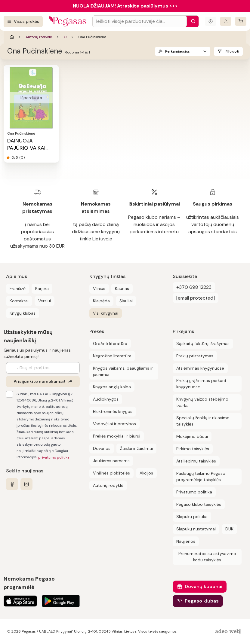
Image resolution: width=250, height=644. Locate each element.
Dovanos (102, 448)
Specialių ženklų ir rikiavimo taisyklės (203, 421)
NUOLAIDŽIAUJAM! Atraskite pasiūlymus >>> (125, 6)
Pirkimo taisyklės (193, 449)
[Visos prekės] (23, 21)
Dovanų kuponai (204, 586)
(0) (22, 157)
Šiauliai (126, 301)
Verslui (45, 301)
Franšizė (18, 288)
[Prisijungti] (226, 21)
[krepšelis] (241, 21)
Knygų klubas (23, 313)
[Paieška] (192, 21)
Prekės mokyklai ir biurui (117, 436)
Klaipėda (101, 301)
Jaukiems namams (111, 461)
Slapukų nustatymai (196, 529)
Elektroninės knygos (113, 411)
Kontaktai (19, 301)
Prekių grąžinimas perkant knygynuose (201, 384)
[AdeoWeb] (229, 632)
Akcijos (146, 473)
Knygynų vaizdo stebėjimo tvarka (202, 402)
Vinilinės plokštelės (111, 473)
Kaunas (122, 288)
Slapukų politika (192, 517)
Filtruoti (232, 51)
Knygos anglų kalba (112, 387)
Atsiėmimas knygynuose (200, 368)
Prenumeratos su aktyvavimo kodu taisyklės (207, 557)
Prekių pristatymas (195, 356)
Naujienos (186, 541)
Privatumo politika (194, 492)
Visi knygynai (106, 313)
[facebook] (12, 484)
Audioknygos (106, 399)
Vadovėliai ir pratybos (114, 424)
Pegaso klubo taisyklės (199, 504)
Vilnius (99, 288)
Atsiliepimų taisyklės (196, 461)
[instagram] (26, 484)
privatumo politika (54, 457)
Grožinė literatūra (110, 343)
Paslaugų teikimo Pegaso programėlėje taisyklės (201, 476)
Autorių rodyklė (39, 37)
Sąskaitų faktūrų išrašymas (203, 343)
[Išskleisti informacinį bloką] (211, 21)
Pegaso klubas (202, 601)
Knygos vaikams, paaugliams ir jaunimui (123, 371)
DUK (229, 529)
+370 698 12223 (194, 287)
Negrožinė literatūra (112, 356)
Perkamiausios (177, 51)
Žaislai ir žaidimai (136, 448)
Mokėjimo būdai (192, 436)
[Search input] (140, 21)
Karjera (42, 288)
